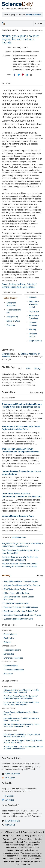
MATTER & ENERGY (9, 646)
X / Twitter (10, 800)
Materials (6, 354)
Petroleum (11, 325)
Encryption (8, 674)
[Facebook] (15, 75)
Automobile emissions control (34, 304)
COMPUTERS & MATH (9, 662)
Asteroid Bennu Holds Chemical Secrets (21, 581)
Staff (18, 832)
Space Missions (10, 634)
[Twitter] (19, 75)
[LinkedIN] (27, 75)
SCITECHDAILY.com (19, 537)
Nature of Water (13, 321)
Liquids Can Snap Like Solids (16, 603)
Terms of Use (37, 836)
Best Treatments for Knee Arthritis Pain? (21, 611)
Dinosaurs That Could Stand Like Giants (21, 607)
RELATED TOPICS (10, 292)
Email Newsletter (13, 774)
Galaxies (7, 642)
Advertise (38, 832)
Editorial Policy (23, 836)
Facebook (10, 796)
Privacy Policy (8, 836)
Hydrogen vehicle (33, 335)
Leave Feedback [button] (12, 821)
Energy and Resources (11, 304)
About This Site (7, 832)
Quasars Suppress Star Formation (18, 619)
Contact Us (10, 825)
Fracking (33, 330)
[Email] (31, 75)
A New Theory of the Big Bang (16, 593)
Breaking (6, 575)
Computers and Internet (14, 670)
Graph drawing (35, 341)
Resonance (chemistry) (34, 317)
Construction (9, 654)
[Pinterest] (23, 75)
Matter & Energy (11, 298)
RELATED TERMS (32, 292)
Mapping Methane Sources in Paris (18, 516)
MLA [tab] (20, 369)
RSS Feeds (10, 778)
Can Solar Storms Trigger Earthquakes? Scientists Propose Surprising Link (21, 697)
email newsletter (33, 15)
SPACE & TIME (7, 630)
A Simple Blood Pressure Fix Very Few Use (22, 585)
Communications (11, 666)
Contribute (27, 832)
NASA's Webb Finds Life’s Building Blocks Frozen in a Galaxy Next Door (22, 725)
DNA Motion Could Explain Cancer (18, 589)
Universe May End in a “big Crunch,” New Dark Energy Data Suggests (21, 703)
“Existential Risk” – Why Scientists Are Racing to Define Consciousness (23, 748)
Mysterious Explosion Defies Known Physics (22, 615)
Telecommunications (14, 311)
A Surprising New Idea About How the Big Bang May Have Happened (21, 691)
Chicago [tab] (37, 369)
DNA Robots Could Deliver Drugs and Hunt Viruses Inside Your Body (22, 736)
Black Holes (9, 638)
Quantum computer (33, 324)
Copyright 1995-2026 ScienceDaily (18, 839)
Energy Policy (12, 317)
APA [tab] (28, 369)
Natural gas (34, 311)
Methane (33, 297)
